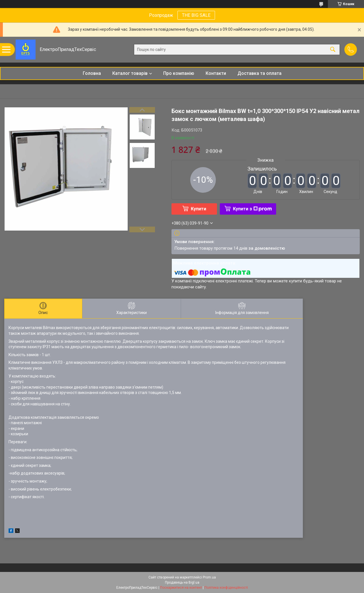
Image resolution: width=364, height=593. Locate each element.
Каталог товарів (130, 73)
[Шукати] (333, 50)
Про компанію (179, 73)
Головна (92, 73)
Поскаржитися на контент (181, 588)
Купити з (252, 209)
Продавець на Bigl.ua (182, 582)
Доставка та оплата (259, 73)
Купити (198, 209)
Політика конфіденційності (226, 588)
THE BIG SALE (196, 15)
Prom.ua (209, 577)
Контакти (216, 73)
